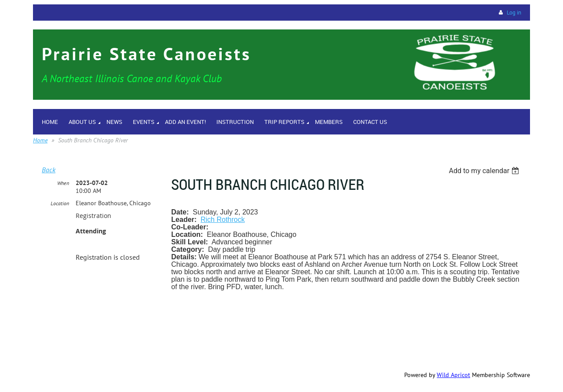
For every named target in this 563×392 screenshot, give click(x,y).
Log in (514, 13)
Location (60, 203)
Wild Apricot (453, 375)
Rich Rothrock (223, 220)
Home (40, 140)
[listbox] (485, 171)
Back (49, 170)
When (63, 183)
